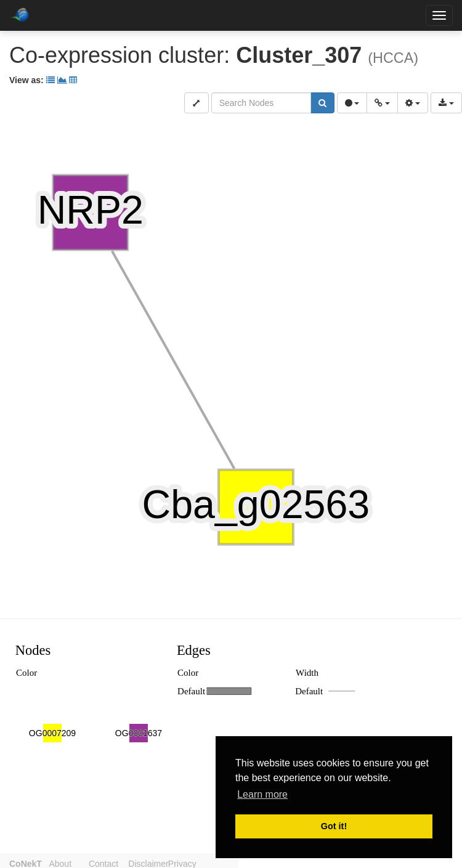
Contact (116, 862)
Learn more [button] (262, 794)
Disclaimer (167, 862)
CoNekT (26, 862)
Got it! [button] (334, 826)
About (66, 862)
